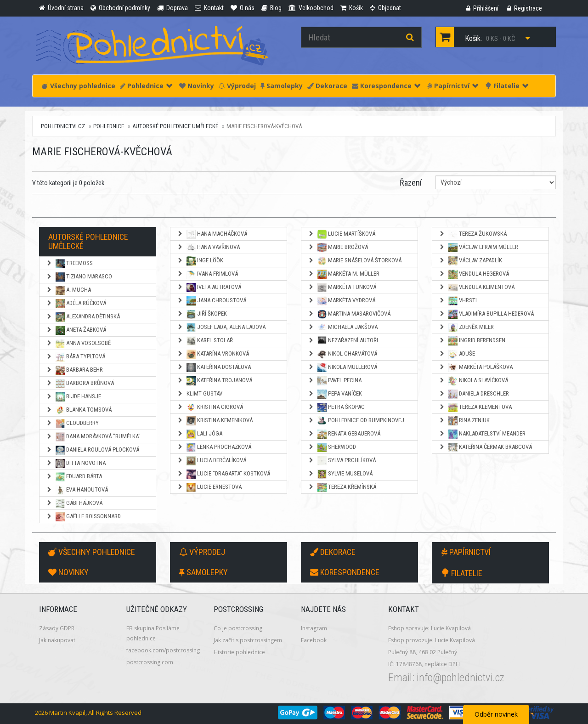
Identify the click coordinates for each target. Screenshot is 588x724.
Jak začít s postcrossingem (248, 640)
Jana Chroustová (212, 301)
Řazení (411, 183)
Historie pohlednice (239, 652)
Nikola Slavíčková (473, 381)
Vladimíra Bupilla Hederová (486, 314)
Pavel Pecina (335, 381)
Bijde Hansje (73, 397)
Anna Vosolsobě (78, 344)
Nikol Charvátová (342, 354)
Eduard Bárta (74, 477)
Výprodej (237, 86)
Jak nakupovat (57, 640)
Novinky (197, 86)
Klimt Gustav (200, 393)
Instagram (314, 628)
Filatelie (507, 86)
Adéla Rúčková (76, 304)
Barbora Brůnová (80, 384)
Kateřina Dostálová (214, 368)
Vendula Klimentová (477, 288)
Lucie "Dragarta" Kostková (223, 474)
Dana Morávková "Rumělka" (93, 437)
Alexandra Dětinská (83, 317)
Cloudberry (72, 424)
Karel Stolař (205, 341)
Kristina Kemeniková (215, 421)
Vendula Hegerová (474, 274)
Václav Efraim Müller (478, 248)
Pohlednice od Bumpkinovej (356, 421)
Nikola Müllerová (342, 368)
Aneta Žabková (76, 330)
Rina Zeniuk (464, 421)
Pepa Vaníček (335, 394)
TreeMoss (69, 264)
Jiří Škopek (202, 314)
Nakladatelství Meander (482, 434)
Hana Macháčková (212, 234)
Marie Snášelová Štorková (355, 261)
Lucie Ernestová (209, 487)
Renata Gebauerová (344, 434)
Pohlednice (146, 86)
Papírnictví (453, 86)
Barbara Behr (74, 370)
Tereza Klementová (475, 407)
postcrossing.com (150, 662)
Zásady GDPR (57, 628)
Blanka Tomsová (79, 410)
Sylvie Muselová (340, 474)
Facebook (314, 640)
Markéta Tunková (342, 288)
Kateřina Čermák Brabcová (485, 447)
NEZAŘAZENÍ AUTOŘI (343, 341)
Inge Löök (200, 261)
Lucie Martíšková (342, 234)
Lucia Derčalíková (212, 461)
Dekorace (327, 86)
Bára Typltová (76, 357)
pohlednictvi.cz (63, 126)
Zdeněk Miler (466, 328)
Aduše (457, 354)
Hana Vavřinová (208, 248)
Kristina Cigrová (210, 407)
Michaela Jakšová (343, 328)
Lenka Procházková (214, 447)
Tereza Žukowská (473, 234)
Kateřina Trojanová (215, 381)
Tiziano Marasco (79, 277)
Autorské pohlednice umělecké (175, 126)
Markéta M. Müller (344, 274)
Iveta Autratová (209, 288)
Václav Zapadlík (470, 261)
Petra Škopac (336, 407)
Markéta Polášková (476, 368)
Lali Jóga (200, 434)
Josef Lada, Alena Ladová (221, 328)
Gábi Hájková (74, 503)
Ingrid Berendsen (472, 341)
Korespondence (386, 86)
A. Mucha (68, 290)
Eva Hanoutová (77, 490)
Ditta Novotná (76, 464)
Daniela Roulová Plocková (93, 450)
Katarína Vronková (213, 354)
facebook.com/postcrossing (163, 650)
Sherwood (332, 447)
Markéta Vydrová (342, 301)
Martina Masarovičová (349, 314)
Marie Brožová (338, 248)
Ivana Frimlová (207, 274)
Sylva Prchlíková (342, 461)
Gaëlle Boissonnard (83, 517)
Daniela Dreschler (474, 394)
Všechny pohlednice (79, 86)
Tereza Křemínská (342, 487)
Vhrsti (458, 301)
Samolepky (282, 86)
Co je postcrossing (238, 628)
